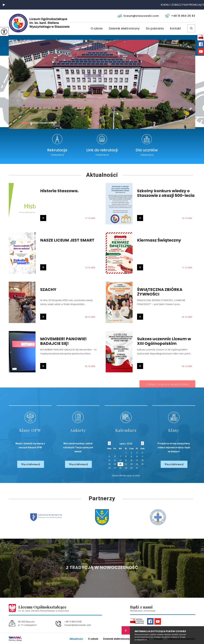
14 (120, 460)
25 (142, 464)
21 (120, 464)
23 (131, 464)
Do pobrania (155, 29)
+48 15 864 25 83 (180, 16)
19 (109, 464)
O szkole (97, 29)
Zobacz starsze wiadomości (167, 384)
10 (137, 456)
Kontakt (175, 29)
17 (137, 460)
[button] (4, 5)
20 (115, 464)
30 (131, 468)
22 (126, 464)
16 (131, 460)
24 (137, 464)
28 (120, 468)
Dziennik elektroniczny (124, 29)
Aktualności (102, 175)
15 (126, 460)
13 (115, 460)
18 (142, 460)
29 (126, 468)
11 (142, 456)
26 (109, 468)
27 (115, 468)
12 (109, 460)
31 (137, 468)
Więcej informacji (31, 464)
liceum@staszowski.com (138, 16)
